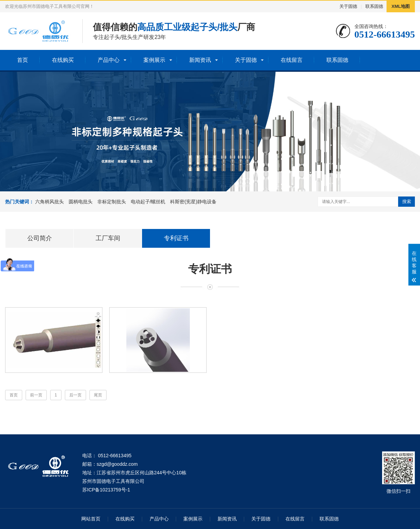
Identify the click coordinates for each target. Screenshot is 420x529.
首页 (23, 60)
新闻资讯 (200, 60)
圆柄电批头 (81, 202)
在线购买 (63, 60)
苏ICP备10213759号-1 (106, 490)
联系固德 (374, 6)
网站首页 (91, 519)
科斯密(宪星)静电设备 (193, 202)
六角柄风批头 (50, 202)
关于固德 (348, 6)
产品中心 (109, 60)
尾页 (98, 395)
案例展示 (154, 60)
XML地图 (401, 6)
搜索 (407, 201)
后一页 (75, 395)
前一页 (36, 395)
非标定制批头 (112, 202)
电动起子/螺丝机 (148, 202)
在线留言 (292, 60)
